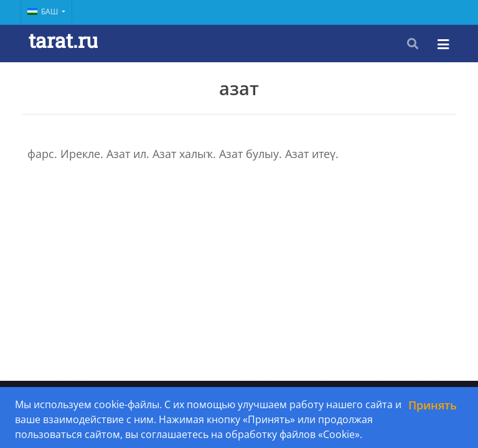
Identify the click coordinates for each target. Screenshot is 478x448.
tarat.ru (63, 40)
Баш (44, 12)
